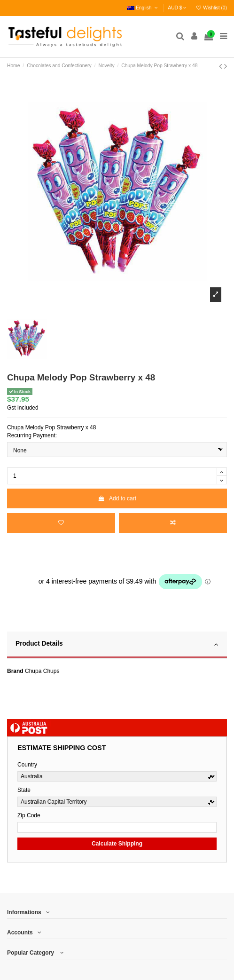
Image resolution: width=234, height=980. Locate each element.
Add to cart (117, 498)
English (143, 8)
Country (27, 765)
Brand (15, 671)
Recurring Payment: (32, 435)
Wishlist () (211, 8)
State (24, 790)
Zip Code (29, 815)
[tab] (117, 645)
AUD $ (177, 8)
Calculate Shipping (117, 844)
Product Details (117, 644)
